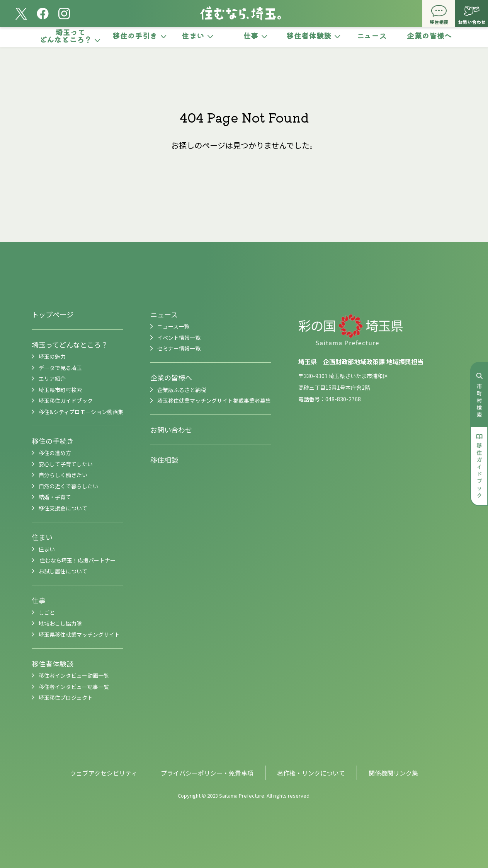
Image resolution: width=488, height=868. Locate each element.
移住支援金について (63, 508)
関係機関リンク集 (393, 773)
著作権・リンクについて (311, 773)
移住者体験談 (53, 663)
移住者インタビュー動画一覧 (74, 675)
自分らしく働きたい (63, 475)
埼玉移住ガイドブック (66, 401)
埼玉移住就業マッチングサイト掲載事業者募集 (214, 401)
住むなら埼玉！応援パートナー (77, 560)
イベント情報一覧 (179, 338)
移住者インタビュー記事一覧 (74, 687)
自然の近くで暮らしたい (68, 486)
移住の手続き (53, 441)
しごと (47, 612)
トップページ (53, 314)
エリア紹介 (52, 379)
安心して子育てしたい (66, 464)
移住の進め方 (55, 453)
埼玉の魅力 (52, 356)
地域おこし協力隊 (60, 623)
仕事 (39, 600)
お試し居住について (63, 571)
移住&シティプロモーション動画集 (81, 412)
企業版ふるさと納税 (182, 390)
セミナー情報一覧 (179, 348)
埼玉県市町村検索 (60, 390)
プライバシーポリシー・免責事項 (207, 773)
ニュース (164, 314)
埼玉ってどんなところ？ (70, 344)
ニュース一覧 (173, 326)
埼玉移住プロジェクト (66, 697)
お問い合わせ (171, 430)
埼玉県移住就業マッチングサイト (79, 634)
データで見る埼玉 (60, 368)
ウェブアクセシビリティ (104, 773)
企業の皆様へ (171, 377)
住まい (42, 537)
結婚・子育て (55, 497)
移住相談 (164, 460)
